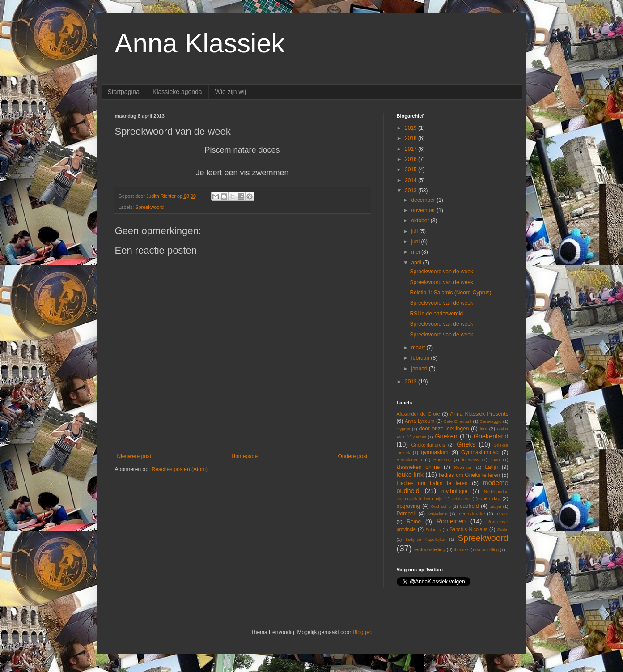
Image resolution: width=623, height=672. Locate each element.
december (424, 200)
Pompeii (406, 514)
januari (420, 369)
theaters (462, 550)
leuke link (410, 475)
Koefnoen (463, 467)
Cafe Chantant (458, 421)
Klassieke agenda (177, 92)
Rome (414, 522)
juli (415, 231)
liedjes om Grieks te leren (469, 475)
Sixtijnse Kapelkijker (425, 539)
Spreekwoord (149, 207)
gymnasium (434, 452)
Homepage (244, 456)
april (417, 263)
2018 (411, 138)
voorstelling (488, 550)
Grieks (466, 444)
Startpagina (124, 92)
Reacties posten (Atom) (180, 469)
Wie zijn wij (231, 92)
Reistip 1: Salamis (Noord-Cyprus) (450, 293)
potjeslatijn (438, 514)
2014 (411, 180)
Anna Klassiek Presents (479, 414)
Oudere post (352, 456)
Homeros (442, 460)
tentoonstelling (430, 549)
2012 (411, 382)
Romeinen (451, 521)
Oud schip (441, 506)
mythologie (454, 491)
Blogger (362, 632)
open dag (490, 498)
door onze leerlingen (444, 429)
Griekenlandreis (428, 445)
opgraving (409, 506)
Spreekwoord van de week (441, 272)
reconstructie (471, 514)
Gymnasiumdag (480, 452)
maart (419, 348)
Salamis (433, 530)
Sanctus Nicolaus (468, 529)
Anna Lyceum (420, 421)
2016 (411, 159)
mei (416, 252)
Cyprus (403, 429)
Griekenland (491, 436)
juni (416, 242)
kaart (495, 460)
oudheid (469, 506)
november (424, 210)
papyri (496, 506)
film (484, 429)
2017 (411, 149)
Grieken (446, 436)
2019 (411, 128)
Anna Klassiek (200, 43)
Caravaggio (490, 421)
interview (470, 460)
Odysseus (461, 499)
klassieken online (418, 467)
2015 (411, 170)
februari (421, 358)
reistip (502, 514)
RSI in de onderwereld (436, 314)
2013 (411, 191)
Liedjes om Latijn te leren (432, 483)
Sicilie (503, 530)
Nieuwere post (134, 456)
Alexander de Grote (418, 414)
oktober (421, 221)
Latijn (491, 467)
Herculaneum (409, 460)
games (420, 437)
